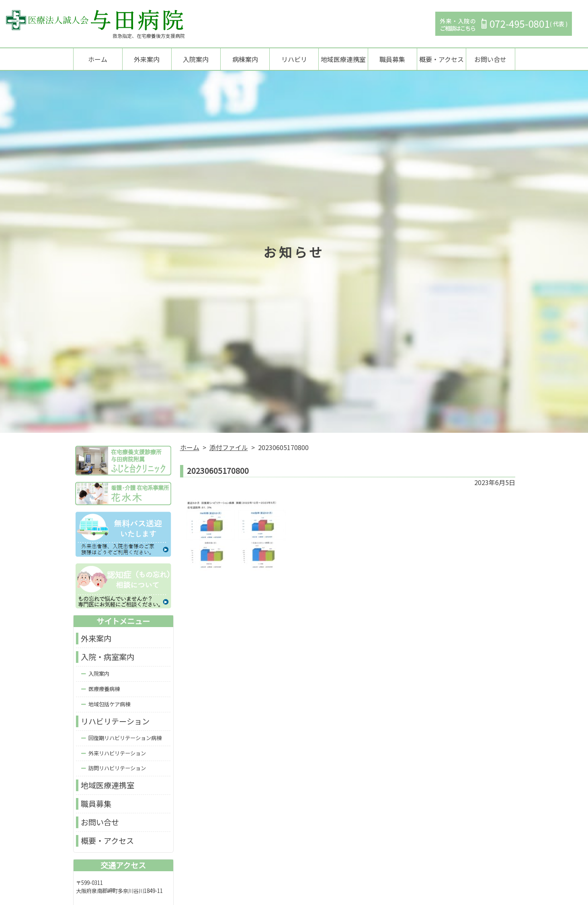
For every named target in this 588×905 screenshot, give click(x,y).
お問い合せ (490, 60)
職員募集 (392, 60)
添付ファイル (229, 448)
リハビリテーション (115, 722)
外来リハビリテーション (117, 754)
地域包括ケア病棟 (109, 705)
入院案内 (196, 60)
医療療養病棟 (104, 690)
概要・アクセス (442, 60)
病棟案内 (245, 60)
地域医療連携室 (343, 60)
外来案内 (147, 60)
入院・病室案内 (108, 658)
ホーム (98, 60)
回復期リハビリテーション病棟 (125, 738)
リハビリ (294, 60)
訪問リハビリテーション (117, 769)
